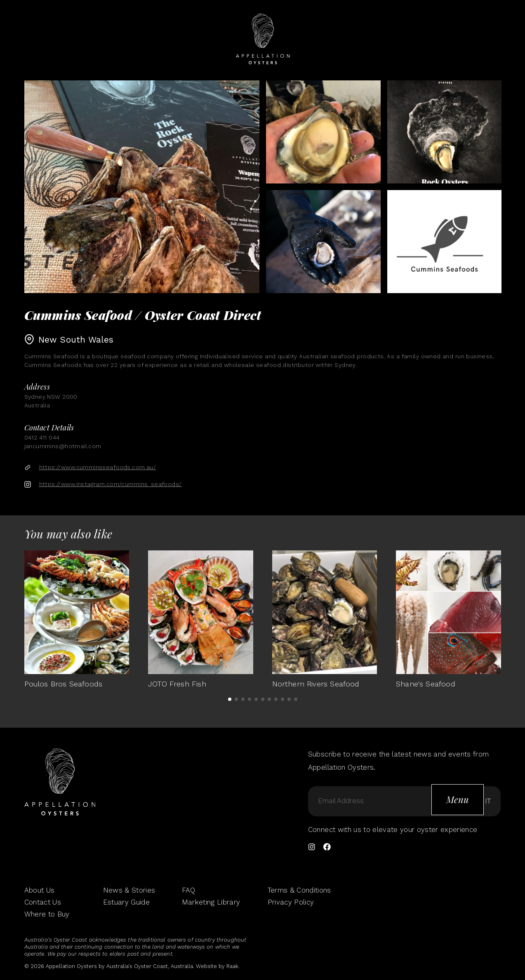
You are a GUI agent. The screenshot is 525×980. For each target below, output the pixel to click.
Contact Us (43, 902)
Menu (458, 799)
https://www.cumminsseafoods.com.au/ (98, 467)
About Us (40, 890)
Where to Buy (47, 914)
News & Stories (129, 890)
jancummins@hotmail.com (63, 446)
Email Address (341, 801)
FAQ (189, 890)
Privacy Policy (291, 902)
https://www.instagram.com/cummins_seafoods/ (111, 484)
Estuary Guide (126, 902)
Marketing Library (211, 902)
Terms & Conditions (299, 890)
